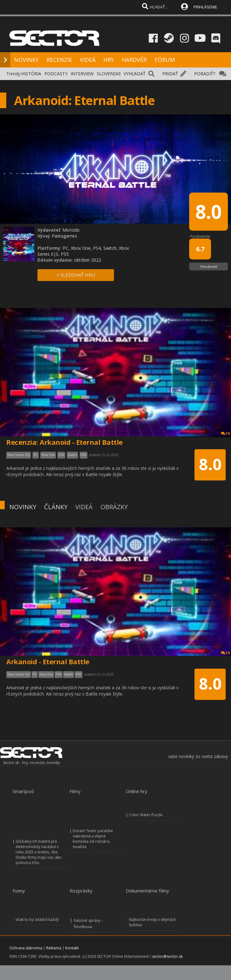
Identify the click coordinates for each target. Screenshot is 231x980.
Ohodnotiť (209, 266)
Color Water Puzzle (146, 815)
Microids (71, 230)
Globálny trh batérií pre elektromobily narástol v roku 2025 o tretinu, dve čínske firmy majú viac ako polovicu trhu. (39, 852)
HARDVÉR (134, 60)
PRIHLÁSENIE (205, 7)
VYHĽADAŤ (135, 74)
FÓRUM (165, 60)
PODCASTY (56, 74)
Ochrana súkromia (26, 948)
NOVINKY (26, 60)
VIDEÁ (88, 60)
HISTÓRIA (31, 74)
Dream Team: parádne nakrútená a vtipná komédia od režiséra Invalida (93, 839)
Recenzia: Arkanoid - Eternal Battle (64, 442)
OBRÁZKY (114, 507)
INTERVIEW (82, 74)
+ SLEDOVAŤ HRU (76, 275)
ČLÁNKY (56, 507)
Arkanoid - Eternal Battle (48, 661)
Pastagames (64, 236)
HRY (109, 60)
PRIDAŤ (170, 74)
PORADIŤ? (205, 74)
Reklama (54, 948)
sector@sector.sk (167, 956)
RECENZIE (59, 60)
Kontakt (72, 948)
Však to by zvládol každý (37, 920)
